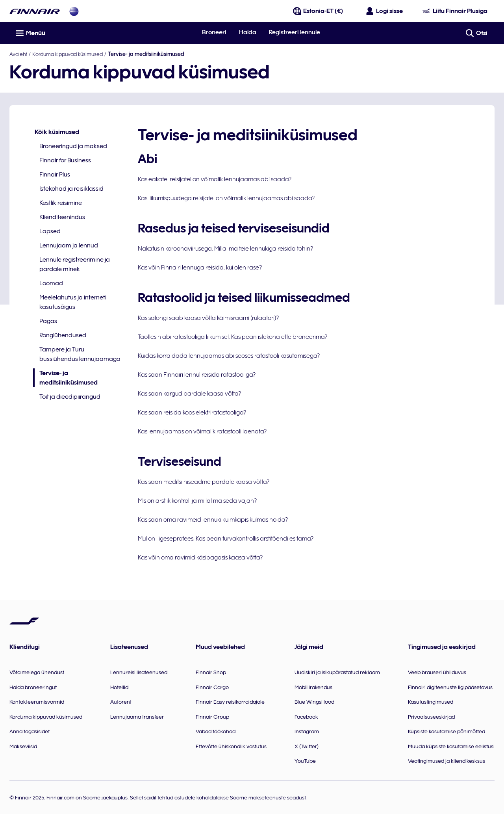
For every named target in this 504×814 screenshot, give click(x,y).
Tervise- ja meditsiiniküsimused (65, 378)
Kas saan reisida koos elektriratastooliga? (192, 413)
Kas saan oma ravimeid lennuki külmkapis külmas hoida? (213, 520)
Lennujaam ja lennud (69, 245)
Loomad (51, 283)
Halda (248, 32)
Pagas (48, 321)
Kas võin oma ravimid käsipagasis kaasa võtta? (200, 558)
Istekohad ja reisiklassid (71, 189)
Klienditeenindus (62, 217)
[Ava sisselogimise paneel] (385, 11)
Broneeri (214, 32)
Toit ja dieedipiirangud (70, 397)
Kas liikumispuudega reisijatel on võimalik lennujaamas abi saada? (226, 198)
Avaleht (18, 54)
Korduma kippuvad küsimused (68, 54)
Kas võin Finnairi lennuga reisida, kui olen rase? (200, 268)
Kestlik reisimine (61, 203)
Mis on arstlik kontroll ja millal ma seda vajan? (197, 501)
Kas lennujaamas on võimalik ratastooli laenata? (202, 431)
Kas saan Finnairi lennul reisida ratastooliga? (197, 375)
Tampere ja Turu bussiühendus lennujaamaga (80, 354)
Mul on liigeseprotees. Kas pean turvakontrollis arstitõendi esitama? (226, 539)
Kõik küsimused (57, 132)
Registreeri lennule (295, 32)
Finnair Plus (55, 175)
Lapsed (50, 231)
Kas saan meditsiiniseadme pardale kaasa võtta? (204, 482)
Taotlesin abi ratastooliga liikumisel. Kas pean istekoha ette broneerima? (233, 337)
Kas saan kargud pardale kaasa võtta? (189, 394)
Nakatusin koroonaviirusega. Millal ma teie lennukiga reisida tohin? (225, 249)
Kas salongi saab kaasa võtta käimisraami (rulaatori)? (208, 318)
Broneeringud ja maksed (73, 146)
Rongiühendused (63, 335)
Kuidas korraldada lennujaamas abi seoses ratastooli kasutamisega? (229, 356)
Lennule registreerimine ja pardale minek (75, 264)
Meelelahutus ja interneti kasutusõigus (73, 302)
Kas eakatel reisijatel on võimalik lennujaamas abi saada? (215, 179)
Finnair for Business (65, 160)
